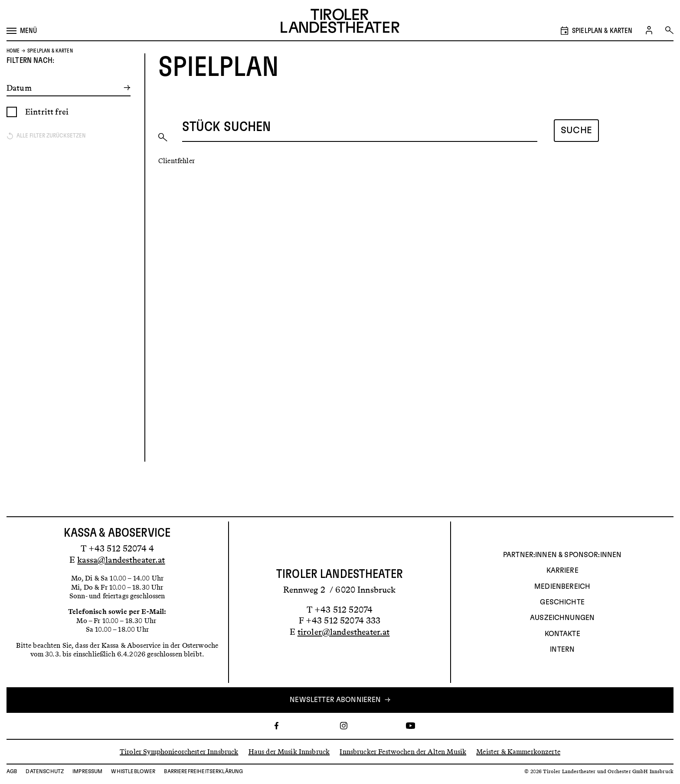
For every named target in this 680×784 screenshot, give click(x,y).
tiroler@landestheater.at (344, 632)
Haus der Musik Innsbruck (289, 752)
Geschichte (562, 602)
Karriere (562, 571)
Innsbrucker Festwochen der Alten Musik (403, 752)
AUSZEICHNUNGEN (562, 618)
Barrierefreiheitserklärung (203, 771)
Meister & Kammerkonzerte (518, 752)
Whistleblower (133, 771)
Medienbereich (562, 587)
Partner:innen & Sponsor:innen (562, 555)
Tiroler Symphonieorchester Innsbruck (179, 752)
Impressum (87, 771)
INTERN (562, 650)
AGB (12, 771)
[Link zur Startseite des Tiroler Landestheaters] (340, 22)
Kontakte (562, 634)
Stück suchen (227, 148)
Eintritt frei (47, 132)
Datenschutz (45, 771)
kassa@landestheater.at (121, 560)
